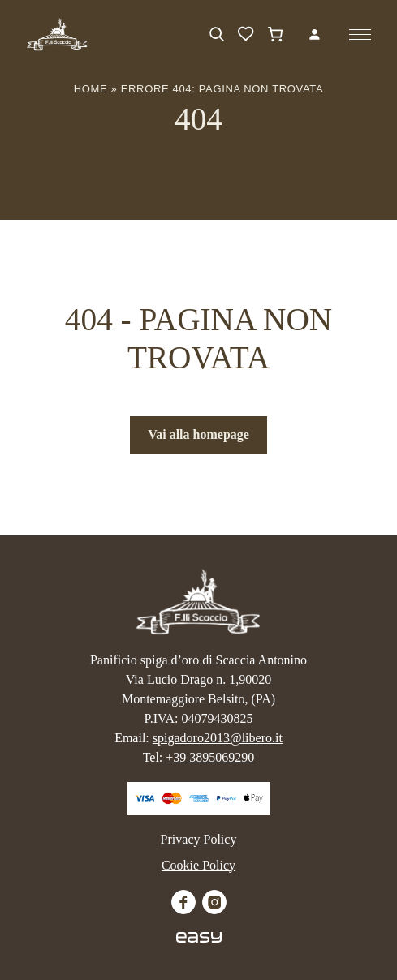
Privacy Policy (199, 839)
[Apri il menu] (360, 34)
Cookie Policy (198, 865)
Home (91, 89)
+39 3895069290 (210, 757)
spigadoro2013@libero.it (218, 738)
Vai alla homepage (198, 434)
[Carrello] (275, 34)
